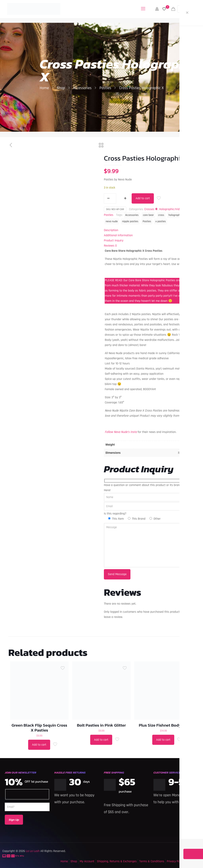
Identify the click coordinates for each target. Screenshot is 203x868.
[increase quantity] (125, 198)
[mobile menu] (143, 9)
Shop (61, 88)
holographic (175, 215)
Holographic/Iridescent (174, 209)
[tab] (148, 230)
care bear (148, 215)
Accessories (82, 88)
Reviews (110, 246)
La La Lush (32, 851)
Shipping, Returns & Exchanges (117, 861)
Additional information (118, 235)
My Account (87, 861)
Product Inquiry (114, 241)
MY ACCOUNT (188, 9)
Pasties (105, 88)
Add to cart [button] (39, 745)
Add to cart (143, 198)
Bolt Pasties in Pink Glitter (101, 725)
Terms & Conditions (152, 861)
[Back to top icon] (184, 860)
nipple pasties (130, 221)
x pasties (161, 221)
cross (161, 215)
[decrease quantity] (108, 198)
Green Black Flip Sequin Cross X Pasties (39, 728)
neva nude (112, 221)
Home (44, 88)
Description (111, 230)
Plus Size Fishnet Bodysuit (163, 725)
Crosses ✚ (151, 209)
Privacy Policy (175, 861)
